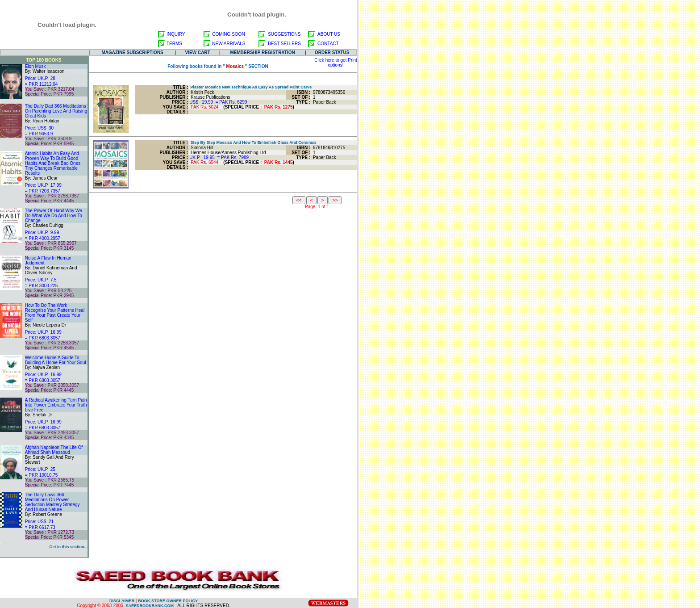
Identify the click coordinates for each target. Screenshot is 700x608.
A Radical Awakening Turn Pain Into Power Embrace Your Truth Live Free (56, 405)
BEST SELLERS (284, 44)
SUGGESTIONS (284, 34)
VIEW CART (198, 52)
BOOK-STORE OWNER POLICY (168, 601)
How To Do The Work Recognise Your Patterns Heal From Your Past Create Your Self (55, 313)
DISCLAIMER (122, 601)
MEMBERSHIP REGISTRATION (263, 52)
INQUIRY (176, 34)
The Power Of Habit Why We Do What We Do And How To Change (54, 216)
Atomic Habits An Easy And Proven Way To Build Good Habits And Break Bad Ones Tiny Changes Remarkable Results (53, 163)
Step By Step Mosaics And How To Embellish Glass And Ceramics (252, 143)
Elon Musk (35, 66)
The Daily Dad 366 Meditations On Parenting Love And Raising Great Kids (56, 111)
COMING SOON (228, 34)
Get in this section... (68, 547)
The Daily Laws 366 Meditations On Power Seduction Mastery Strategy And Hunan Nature (52, 502)
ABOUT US (329, 34)
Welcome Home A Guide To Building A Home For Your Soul (56, 360)
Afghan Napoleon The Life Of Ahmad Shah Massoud (54, 450)
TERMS (174, 44)
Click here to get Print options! (336, 63)
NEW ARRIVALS (229, 44)
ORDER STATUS (332, 52)
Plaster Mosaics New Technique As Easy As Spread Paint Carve (250, 87)
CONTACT (328, 44)
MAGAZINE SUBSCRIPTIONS (132, 52)
